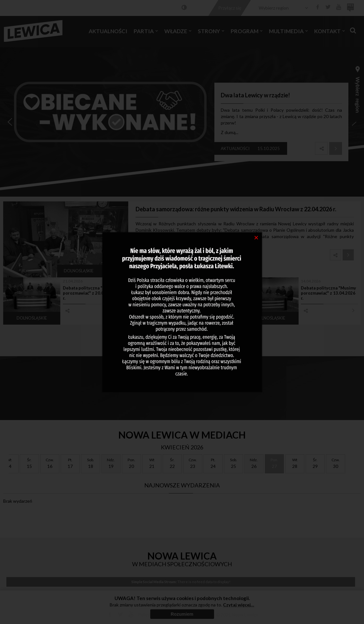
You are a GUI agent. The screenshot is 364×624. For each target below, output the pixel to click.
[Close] (256, 237)
